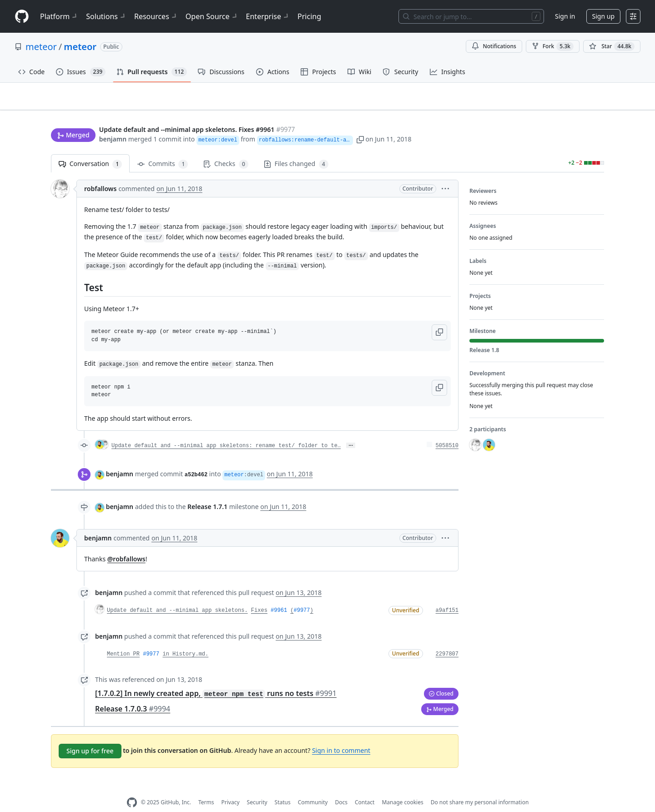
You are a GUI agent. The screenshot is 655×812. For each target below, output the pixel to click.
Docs (341, 788)
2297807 (447, 640)
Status (283, 788)
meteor (41, 47)
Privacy (231, 788)
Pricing (309, 16)
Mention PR (123, 640)
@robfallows (126, 545)
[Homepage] (22, 17)
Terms (206, 788)
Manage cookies (402, 788)
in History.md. (185, 640)
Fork (553, 46)
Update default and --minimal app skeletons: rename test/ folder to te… (226, 432)
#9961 (279, 596)
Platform (59, 16)
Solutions (106, 16)
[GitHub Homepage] (132, 788)
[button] (401, 122)
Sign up (603, 16)
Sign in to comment (341, 736)
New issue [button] (576, 103)
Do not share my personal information (480, 788)
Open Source (212, 16)
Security (257, 788)
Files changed (296, 150)
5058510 (447, 432)
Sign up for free (90, 736)
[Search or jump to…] (471, 16)
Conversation (90, 150)
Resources (156, 16)
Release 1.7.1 (207, 492)
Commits (163, 150)
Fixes (259, 596)
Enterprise (268, 16)
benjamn (113, 122)
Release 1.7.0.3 (133, 694)
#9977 (302, 596)
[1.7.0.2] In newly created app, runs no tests (216, 679)
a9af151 (447, 596)
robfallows (100, 174)
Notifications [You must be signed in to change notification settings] (494, 46)
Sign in (565, 16)
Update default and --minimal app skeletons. (177, 596)
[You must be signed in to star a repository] (612, 46)
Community (313, 788)
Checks (226, 150)
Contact (365, 788)
